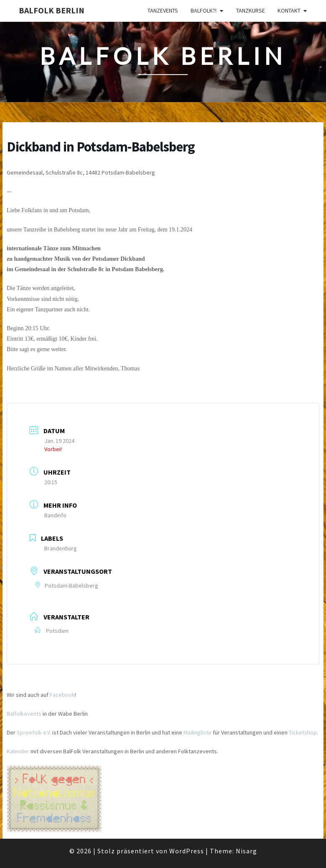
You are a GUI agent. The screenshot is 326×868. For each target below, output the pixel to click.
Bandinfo (55, 515)
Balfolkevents (24, 714)
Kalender (18, 751)
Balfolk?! (204, 10)
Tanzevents (163, 10)
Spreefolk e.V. (34, 732)
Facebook (62, 695)
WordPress (187, 851)
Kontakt (289, 10)
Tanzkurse (251, 10)
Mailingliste (197, 732)
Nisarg (246, 851)
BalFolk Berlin (52, 10)
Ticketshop (303, 732)
